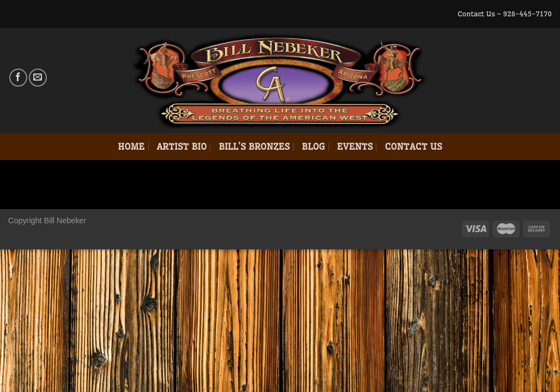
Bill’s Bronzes (254, 146)
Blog (314, 146)
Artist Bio (182, 146)
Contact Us (413, 146)
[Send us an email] (38, 78)
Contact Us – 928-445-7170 (505, 14)
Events (355, 146)
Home (131, 146)
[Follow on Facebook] (18, 78)
